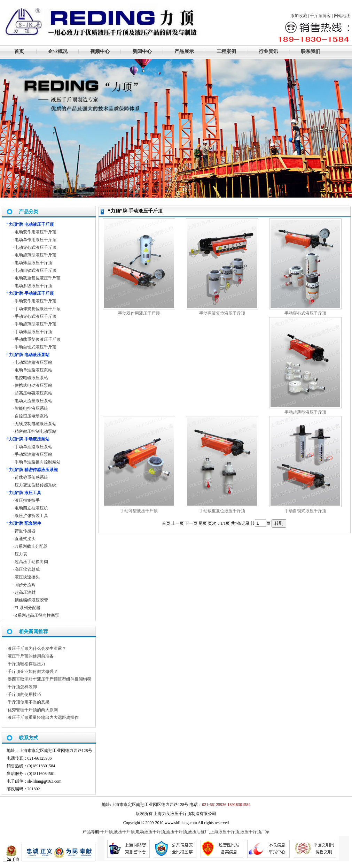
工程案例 (226, 51)
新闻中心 (142, 51)
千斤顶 (107, 832)
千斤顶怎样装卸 (22, 687)
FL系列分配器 (28, 608)
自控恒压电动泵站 (31, 416)
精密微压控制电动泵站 (36, 431)
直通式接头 (25, 539)
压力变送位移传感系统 (36, 485)
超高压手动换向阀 (31, 562)
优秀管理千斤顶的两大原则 (33, 710)
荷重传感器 (25, 531)
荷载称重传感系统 (31, 477)
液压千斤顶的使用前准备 (31, 656)
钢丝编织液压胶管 (31, 600)
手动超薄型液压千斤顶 (305, 412)
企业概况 (58, 51)
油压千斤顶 (177, 832)
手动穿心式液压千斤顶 (305, 313)
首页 (19, 51)
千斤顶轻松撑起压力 (26, 664)
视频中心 (100, 51)
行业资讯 (268, 51)
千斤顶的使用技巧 (24, 694)
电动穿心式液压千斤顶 (36, 247)
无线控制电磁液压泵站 (36, 424)
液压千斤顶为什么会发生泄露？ (37, 648)
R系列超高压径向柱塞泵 (37, 615)
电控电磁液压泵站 (31, 378)
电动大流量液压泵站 (33, 401)
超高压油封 (25, 592)
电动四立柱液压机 (31, 508)
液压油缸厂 (198, 832)
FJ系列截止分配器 (31, 546)
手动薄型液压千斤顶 (139, 511)
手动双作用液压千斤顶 (139, 313)
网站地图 (342, 16)
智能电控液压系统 (31, 408)
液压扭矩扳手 (27, 500)
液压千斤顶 (124, 832)
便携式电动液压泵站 (33, 385)
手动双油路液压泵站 (33, 454)
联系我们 (311, 51)
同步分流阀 (25, 585)
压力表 (21, 554)
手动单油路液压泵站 (33, 447)
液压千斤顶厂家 (255, 832)
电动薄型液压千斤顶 (33, 263)
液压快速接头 (27, 577)
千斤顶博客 (320, 16)
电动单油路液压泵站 (33, 370)
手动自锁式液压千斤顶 (305, 511)
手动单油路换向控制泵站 (38, 462)
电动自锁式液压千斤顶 (36, 270)
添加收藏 (299, 16)
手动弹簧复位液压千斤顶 (222, 313)
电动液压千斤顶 (150, 832)
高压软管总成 (27, 569)
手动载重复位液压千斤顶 (222, 511)
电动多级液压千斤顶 (33, 286)
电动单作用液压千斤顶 (36, 240)
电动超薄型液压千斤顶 (36, 255)
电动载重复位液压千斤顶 (38, 278)
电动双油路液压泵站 (33, 362)
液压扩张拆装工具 (31, 516)
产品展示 (184, 51)
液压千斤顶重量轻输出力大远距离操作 (43, 717)
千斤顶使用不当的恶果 (29, 702)
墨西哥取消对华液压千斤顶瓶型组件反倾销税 (49, 679)
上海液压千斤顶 (225, 832)
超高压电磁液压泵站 (33, 393)
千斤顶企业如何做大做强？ (33, 671)
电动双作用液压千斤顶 (36, 232)
